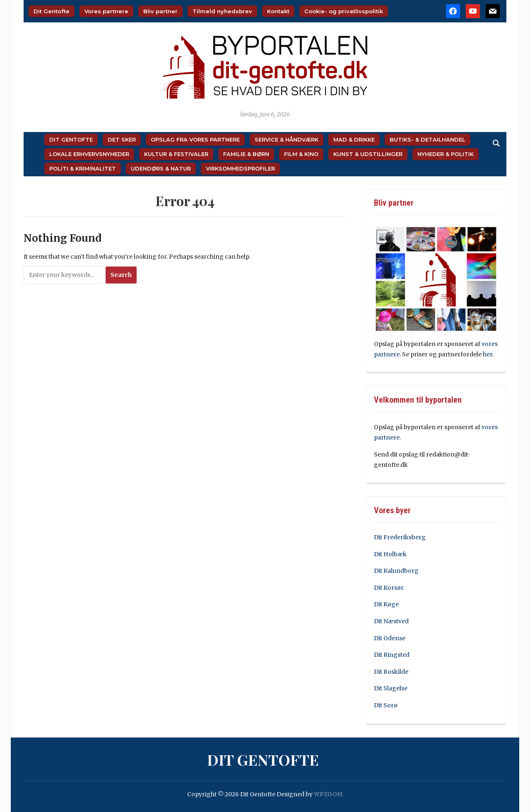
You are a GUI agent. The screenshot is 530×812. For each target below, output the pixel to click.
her (488, 354)
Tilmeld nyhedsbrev (222, 11)
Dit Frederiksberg (400, 537)
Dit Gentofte (52, 11)
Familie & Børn (246, 154)
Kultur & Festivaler (176, 154)
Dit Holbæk (390, 554)
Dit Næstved (391, 621)
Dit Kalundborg (396, 571)
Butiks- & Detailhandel (428, 139)
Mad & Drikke (354, 139)
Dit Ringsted (392, 655)
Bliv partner (160, 11)
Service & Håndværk (287, 139)
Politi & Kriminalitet (83, 168)
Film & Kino (301, 154)
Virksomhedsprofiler (240, 168)
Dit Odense (390, 638)
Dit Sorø (386, 705)
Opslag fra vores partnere (195, 139)
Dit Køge (386, 604)
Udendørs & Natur (161, 168)
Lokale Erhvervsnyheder (89, 154)
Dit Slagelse (391, 688)
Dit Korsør (389, 588)
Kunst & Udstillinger (368, 154)
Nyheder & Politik (446, 154)
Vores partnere (106, 11)
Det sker (122, 139)
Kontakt (278, 11)
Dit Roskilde (391, 672)
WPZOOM (328, 794)
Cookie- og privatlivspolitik (344, 11)
